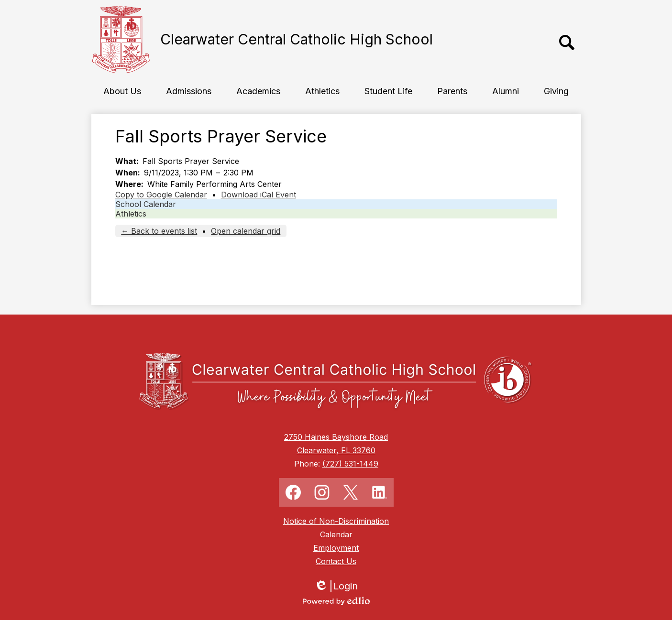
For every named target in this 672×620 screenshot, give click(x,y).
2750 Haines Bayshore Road (336, 437)
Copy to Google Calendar (161, 195)
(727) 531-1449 (350, 464)
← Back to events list (159, 231)
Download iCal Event (259, 195)
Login (336, 586)
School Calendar (146, 204)
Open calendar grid (246, 231)
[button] (122, 91)
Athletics (131, 214)
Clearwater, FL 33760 (336, 450)
